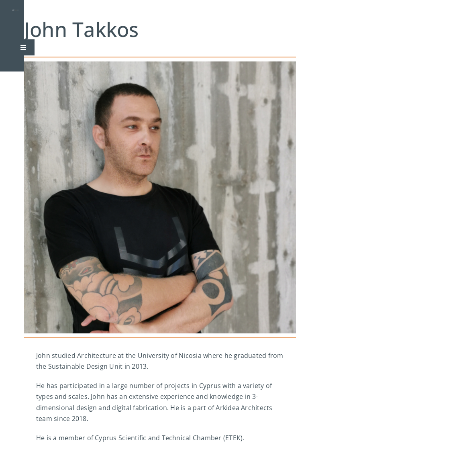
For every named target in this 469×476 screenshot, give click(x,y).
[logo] (16, 12)
